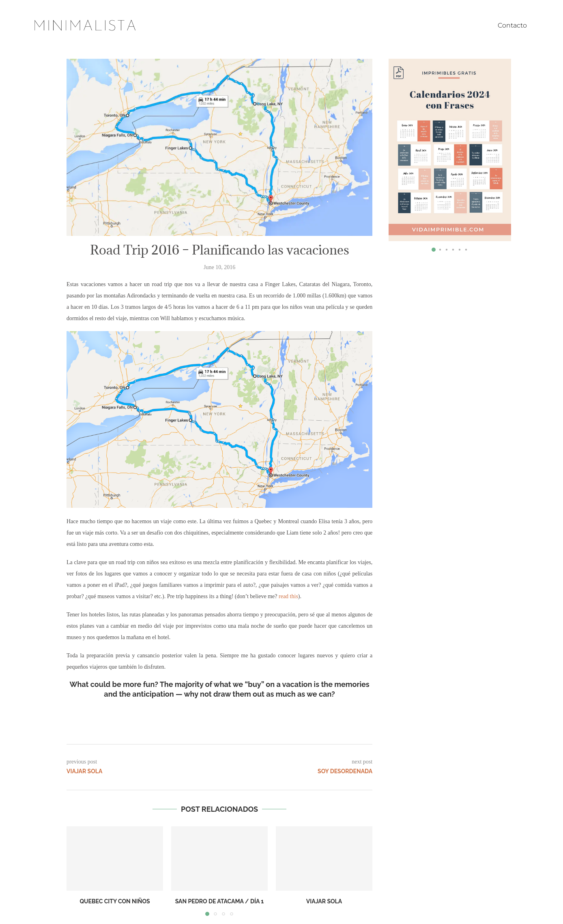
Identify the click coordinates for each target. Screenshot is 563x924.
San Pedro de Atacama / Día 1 (220, 901)
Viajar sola (324, 901)
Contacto (512, 25)
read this (288, 596)
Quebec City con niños (115, 901)
